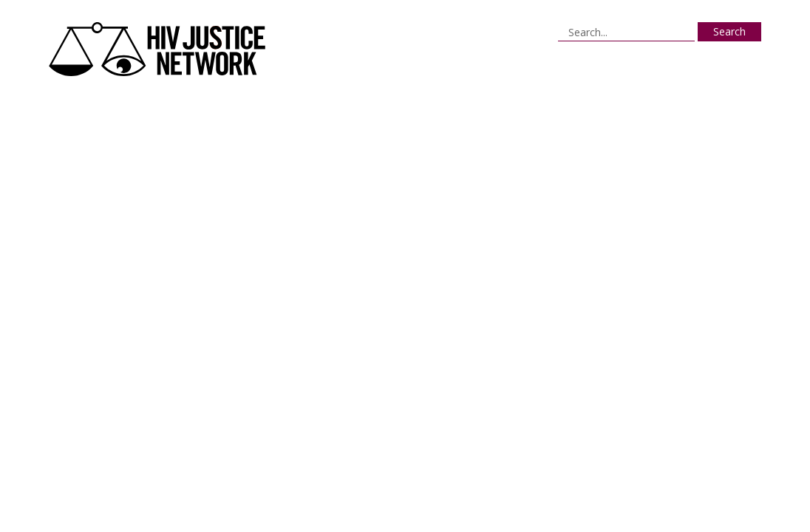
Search (729, 31)
